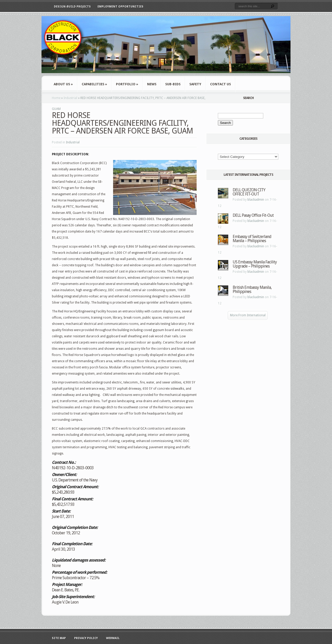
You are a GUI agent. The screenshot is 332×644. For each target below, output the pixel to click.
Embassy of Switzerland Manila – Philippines (252, 239)
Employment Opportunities (120, 7)
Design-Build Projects (72, 7)
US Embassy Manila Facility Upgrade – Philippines (255, 264)
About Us (63, 84)
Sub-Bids (173, 84)
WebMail (113, 638)
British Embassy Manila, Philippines (252, 289)
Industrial (70, 98)
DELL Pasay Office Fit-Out (253, 215)
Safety (195, 84)
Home (56, 98)
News (152, 84)
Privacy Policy (86, 638)
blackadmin (256, 200)
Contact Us (220, 84)
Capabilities (94, 84)
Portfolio (127, 84)
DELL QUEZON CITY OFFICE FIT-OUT (249, 192)
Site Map (59, 638)
